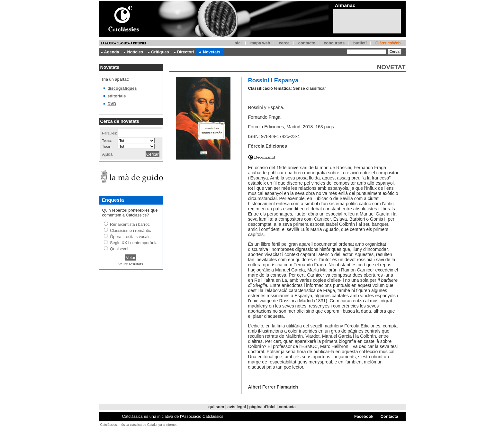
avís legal (237, 407)
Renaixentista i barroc (130, 224)
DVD (112, 104)
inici (238, 43)
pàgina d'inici (262, 407)
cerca (284, 43)
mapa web (260, 43)
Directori (184, 52)
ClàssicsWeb (388, 43)
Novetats (210, 52)
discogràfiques (122, 88)
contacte (307, 43)
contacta (287, 407)
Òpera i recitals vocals (130, 237)
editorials (117, 96)
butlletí (360, 43)
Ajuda (108, 154)
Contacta (389, 416)
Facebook (364, 416)
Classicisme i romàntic (130, 230)
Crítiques (158, 52)
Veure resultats (131, 264)
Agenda (110, 52)
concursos (334, 43)
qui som (216, 407)
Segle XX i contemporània (134, 243)
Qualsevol (119, 249)
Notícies (134, 52)
